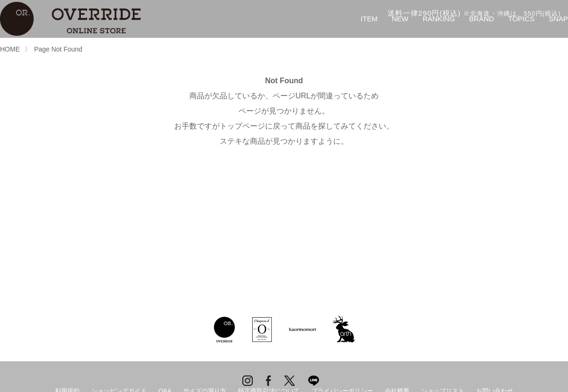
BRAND (482, 19)
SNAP (558, 19)
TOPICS (522, 19)
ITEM (369, 19)
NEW (400, 19)
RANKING (439, 19)
